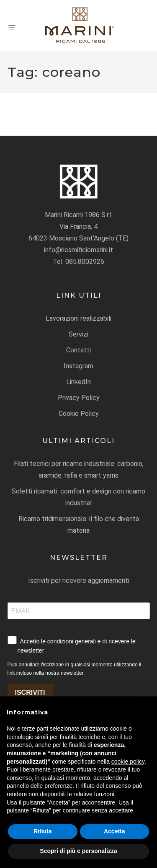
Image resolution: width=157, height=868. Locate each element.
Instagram (78, 366)
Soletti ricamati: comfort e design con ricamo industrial (78, 497)
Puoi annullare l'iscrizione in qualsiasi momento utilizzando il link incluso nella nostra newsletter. (75, 669)
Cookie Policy (79, 414)
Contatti (78, 350)
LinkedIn (78, 382)
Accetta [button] (115, 831)
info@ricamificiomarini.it (78, 250)
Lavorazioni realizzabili (78, 318)
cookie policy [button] (128, 762)
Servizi (78, 334)
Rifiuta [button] (43, 831)
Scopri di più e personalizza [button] (78, 851)
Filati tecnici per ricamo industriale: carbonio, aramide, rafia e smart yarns (79, 469)
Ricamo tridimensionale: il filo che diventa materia (79, 525)
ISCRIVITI (30, 692)
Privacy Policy (79, 398)
